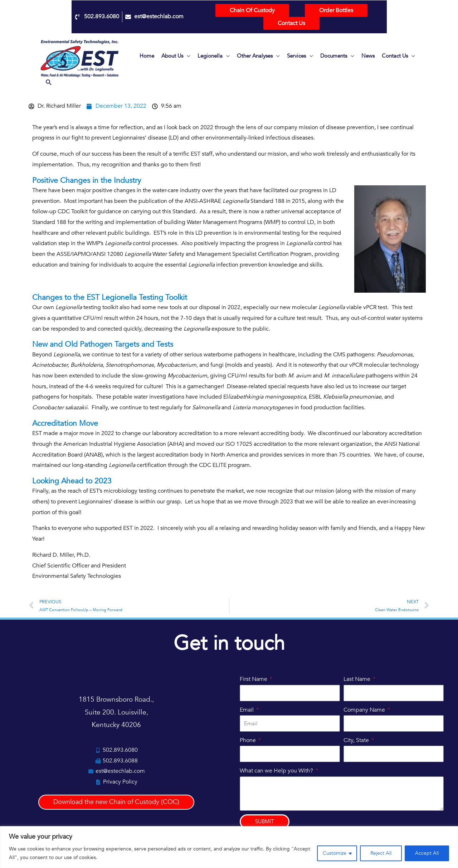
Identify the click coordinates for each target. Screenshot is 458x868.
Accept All (427, 853)
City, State (357, 740)
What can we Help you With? (277, 771)
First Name (254, 679)
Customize (335, 853)
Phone (249, 740)
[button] (49, 83)
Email (247, 710)
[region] (229, 847)
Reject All (381, 853)
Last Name (358, 679)
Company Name (365, 710)
